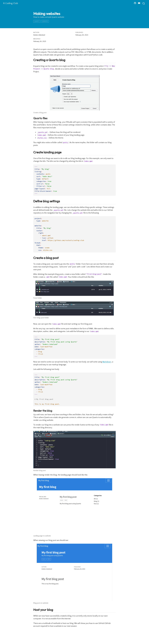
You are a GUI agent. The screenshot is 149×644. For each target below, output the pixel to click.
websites (45, 21)
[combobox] (144, 3)
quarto (37, 21)
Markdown (107, 362)
